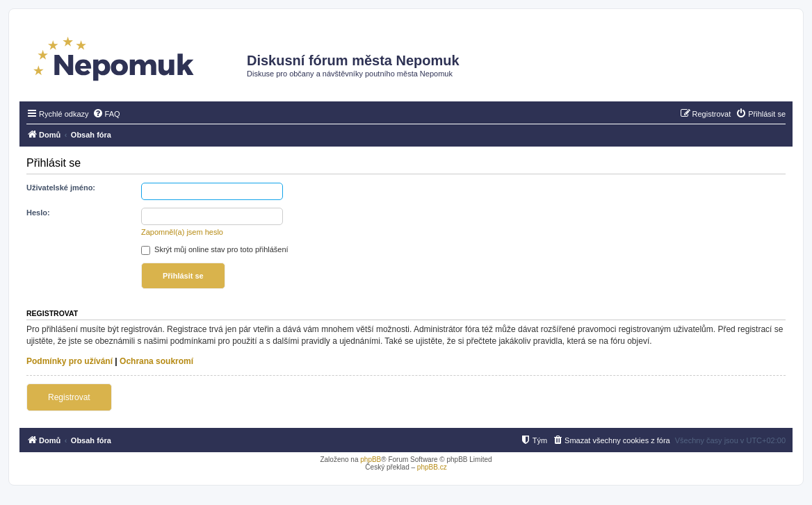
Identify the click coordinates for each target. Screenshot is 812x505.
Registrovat (69, 397)
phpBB (371, 460)
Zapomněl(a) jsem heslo (182, 232)
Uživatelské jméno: (61, 188)
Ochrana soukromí (156, 361)
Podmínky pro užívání (70, 361)
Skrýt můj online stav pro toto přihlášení (215, 249)
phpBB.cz (432, 467)
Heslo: (38, 213)
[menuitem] (106, 114)
